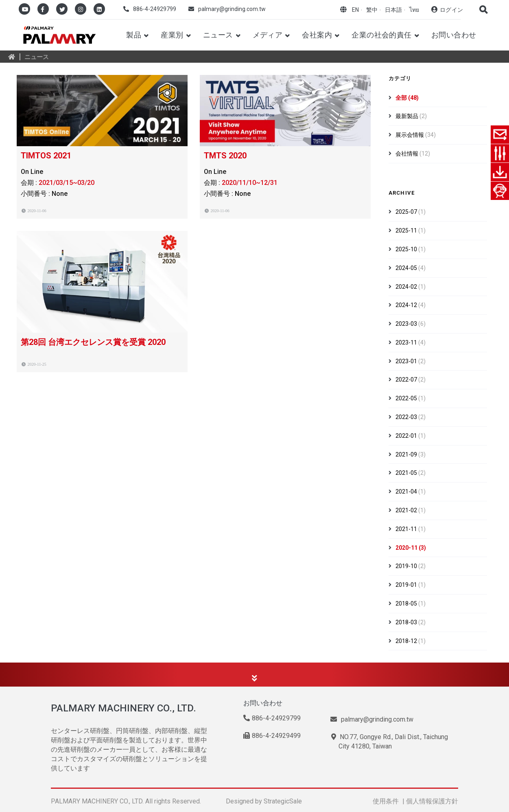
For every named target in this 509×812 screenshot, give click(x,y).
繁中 (372, 10)
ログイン (451, 10)
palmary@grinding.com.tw (232, 9)
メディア (268, 35)
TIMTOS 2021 (46, 156)
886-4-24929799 (155, 9)
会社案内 (317, 35)
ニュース (218, 35)
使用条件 (386, 801)
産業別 (172, 35)
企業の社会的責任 (382, 35)
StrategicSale (283, 801)
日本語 (393, 10)
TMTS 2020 (225, 156)
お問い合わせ (454, 35)
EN (355, 10)
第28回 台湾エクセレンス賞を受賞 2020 (93, 342)
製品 (134, 35)
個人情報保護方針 (432, 801)
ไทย (414, 10)
